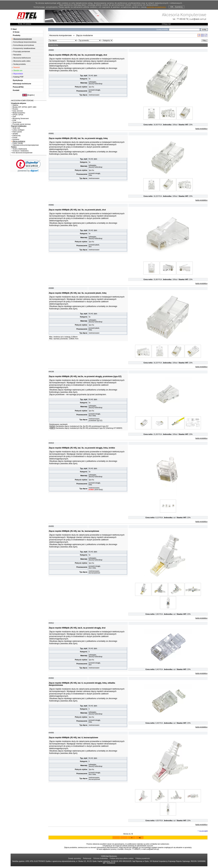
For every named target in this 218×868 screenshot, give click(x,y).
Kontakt (16, 90)
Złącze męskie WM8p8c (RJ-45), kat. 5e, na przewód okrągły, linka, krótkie (82, 448)
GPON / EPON (17, 115)
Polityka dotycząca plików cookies (122, 860)
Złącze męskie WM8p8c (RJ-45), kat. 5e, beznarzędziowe (74, 531)
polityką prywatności (156, 7)
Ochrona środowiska (101, 860)
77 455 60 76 (182, 19)
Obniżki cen (18, 70)
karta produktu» (202, 129)
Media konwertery (18, 113)
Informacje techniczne (22, 84)
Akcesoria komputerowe (23, 39)
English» (31, 95)
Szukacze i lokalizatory (20, 151)
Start (15, 29)
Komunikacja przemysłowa (24, 45)
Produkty (17, 35)
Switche (15, 105)
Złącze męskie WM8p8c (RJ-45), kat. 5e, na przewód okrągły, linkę (78, 138)
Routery (15, 109)
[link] (28, 166)
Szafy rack (16, 128)
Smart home (16, 122)
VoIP (14, 117)
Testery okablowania (19, 149)
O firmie (16, 32)
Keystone (15, 139)
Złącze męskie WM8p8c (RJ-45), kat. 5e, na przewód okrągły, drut (78, 55)
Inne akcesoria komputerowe (22, 153)
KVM (14, 120)
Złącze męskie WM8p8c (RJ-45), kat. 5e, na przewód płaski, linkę (78, 293)
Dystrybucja (18, 80)
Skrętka (15, 134)
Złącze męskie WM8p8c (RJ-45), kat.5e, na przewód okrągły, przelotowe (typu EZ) (85, 376)
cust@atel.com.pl (198, 19)
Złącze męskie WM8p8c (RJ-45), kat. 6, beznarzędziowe (73, 739)
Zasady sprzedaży (75, 860)
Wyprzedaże (18, 74)
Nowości (17, 67)
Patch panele (17, 132)
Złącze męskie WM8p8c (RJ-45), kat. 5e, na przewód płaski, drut (77, 210)
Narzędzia (17, 55)
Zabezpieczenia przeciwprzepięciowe (25, 145)
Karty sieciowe (17, 111)
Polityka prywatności (143, 860)
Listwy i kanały (17, 143)
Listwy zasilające (18, 130)
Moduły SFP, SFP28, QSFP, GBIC (24, 107)
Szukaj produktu (20, 64)
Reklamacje (87, 860)
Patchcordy (16, 136)
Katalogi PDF (18, 77)
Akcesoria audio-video (22, 61)
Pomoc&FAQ (18, 87)
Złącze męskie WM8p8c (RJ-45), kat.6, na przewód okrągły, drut (77, 628)
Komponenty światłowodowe (24, 48)
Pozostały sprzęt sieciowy (21, 124)
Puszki (14, 137)
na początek (203, 833)
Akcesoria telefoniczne (22, 58)
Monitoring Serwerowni (20, 118)
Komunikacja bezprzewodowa (25, 42)
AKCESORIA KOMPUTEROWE (22, 101)
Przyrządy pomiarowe (22, 51)
